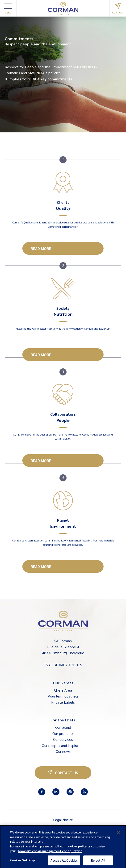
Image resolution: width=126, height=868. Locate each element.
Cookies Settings (23, 862)
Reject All (98, 862)
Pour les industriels (63, 696)
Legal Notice (63, 820)
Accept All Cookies (64, 862)
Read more (41, 248)
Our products (63, 733)
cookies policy (77, 848)
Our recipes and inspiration (63, 745)
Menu (8, 9)
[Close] (118, 835)
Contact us (63, 773)
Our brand (63, 727)
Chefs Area (63, 690)
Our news (63, 751)
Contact (118, 8)
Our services (63, 739)
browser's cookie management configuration (50, 853)
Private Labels (63, 702)
